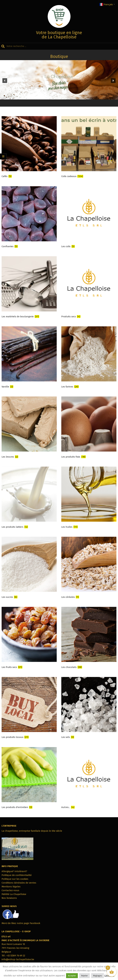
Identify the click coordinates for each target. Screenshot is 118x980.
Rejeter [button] (84, 976)
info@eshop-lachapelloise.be (18, 959)
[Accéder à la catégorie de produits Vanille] (29, 358)
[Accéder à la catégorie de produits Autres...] (89, 779)
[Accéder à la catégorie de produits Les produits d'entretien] (29, 779)
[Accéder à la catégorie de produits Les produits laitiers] (29, 498)
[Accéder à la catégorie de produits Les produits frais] (89, 428)
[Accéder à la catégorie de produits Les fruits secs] (29, 638)
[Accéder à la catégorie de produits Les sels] (89, 708)
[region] (59, 81)
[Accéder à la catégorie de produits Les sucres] (29, 568)
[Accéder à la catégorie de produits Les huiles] (89, 498)
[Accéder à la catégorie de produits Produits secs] (89, 288)
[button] (5, 81)
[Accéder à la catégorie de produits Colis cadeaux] (89, 148)
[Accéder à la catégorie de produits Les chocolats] (89, 638)
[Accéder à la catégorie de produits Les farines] (89, 358)
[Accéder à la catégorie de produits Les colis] (89, 218)
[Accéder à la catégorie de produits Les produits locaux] (29, 708)
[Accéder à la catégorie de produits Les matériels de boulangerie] (29, 288)
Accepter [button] (72, 976)
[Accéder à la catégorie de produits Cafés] (29, 148)
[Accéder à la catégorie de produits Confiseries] (29, 218)
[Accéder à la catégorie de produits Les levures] (29, 428)
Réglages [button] (98, 976)
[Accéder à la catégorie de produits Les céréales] (89, 568)
